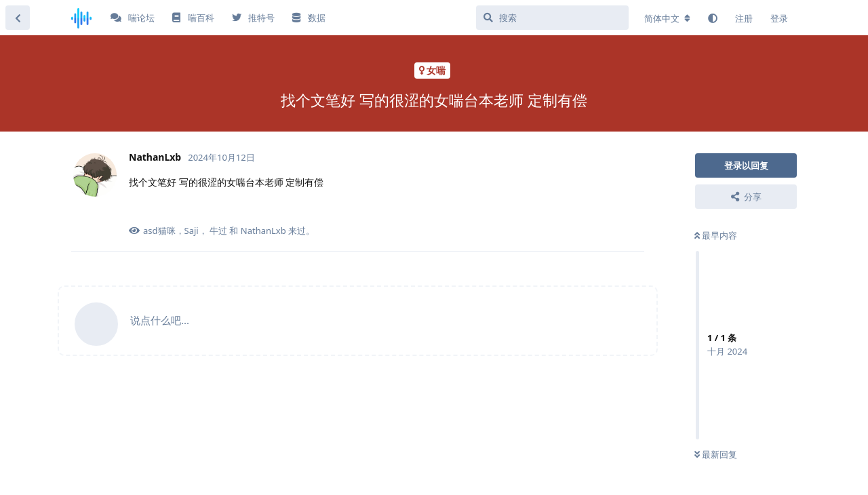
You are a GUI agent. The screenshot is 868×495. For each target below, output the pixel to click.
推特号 (253, 18)
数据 (309, 18)
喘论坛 (133, 18)
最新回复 (716, 454)
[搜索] (552, 18)
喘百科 (193, 18)
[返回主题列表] (18, 18)
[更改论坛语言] (667, 18)
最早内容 (716, 235)
